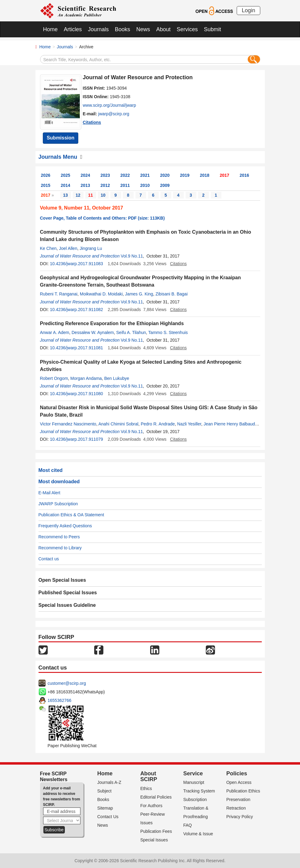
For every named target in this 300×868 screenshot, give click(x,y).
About (163, 29)
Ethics (146, 788)
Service (193, 773)
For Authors (151, 806)
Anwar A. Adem (55, 332)
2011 (125, 185)
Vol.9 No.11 (132, 256)
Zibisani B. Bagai (171, 294)
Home (50, 29)
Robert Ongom (54, 378)
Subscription (195, 799)
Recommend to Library (60, 548)
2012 (105, 185)
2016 (244, 175)
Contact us (49, 559)
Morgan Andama (86, 378)
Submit (213, 29)
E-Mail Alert (50, 493)
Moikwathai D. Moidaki (101, 294)
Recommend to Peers (59, 537)
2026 (46, 175)
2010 (145, 185)
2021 (145, 175)
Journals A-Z (109, 782)
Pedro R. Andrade (158, 424)
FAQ (187, 825)
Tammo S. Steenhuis (168, 332)
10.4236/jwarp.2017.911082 (76, 310)
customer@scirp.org (67, 683)
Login (248, 10)
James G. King (139, 294)
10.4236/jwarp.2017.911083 (76, 264)
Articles (73, 29)
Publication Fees (156, 831)
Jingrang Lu (91, 248)
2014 (66, 185)
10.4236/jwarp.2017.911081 (76, 348)
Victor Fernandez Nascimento (68, 424)
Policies (237, 773)
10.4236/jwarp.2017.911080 (76, 394)
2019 (185, 175)
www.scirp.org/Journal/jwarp (109, 105)
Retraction (236, 808)
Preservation (238, 799)
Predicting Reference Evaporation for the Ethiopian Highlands (112, 323)
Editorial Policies (156, 797)
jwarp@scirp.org (114, 114)
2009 (165, 185)
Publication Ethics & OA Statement (71, 515)
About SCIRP (149, 777)
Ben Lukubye (117, 378)
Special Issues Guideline (67, 605)
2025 (66, 175)
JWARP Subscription (58, 504)
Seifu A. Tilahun (131, 332)
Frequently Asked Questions (65, 526)
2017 (225, 175)
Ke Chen (48, 248)
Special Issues (154, 840)
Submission (61, 138)
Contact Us (108, 817)
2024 (85, 175)
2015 (46, 185)
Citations (92, 122)
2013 (85, 185)
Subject (104, 791)
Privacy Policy (240, 817)
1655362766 (60, 700)
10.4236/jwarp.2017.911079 (76, 439)
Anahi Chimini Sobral (119, 424)
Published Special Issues (68, 593)
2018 (205, 175)
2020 (165, 175)
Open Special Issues (62, 580)
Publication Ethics (243, 791)
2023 (105, 175)
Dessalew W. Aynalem (93, 332)
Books (123, 29)
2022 (125, 175)
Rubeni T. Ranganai (59, 294)
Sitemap (105, 808)
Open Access (239, 782)
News (143, 29)
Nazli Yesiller (189, 424)
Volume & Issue (198, 834)
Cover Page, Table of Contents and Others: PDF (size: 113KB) (102, 218)
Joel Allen (68, 248)
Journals (98, 29)
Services (187, 29)
